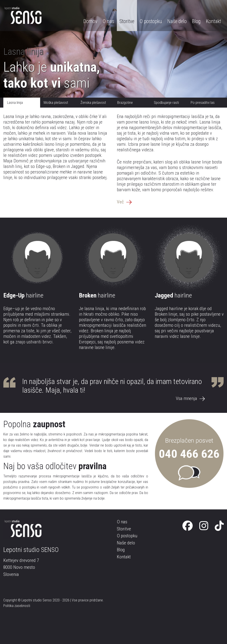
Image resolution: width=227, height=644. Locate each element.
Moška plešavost (56, 102)
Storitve (127, 21)
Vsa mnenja (190, 398)
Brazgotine (125, 102)
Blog (196, 21)
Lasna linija (15, 102)
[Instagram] (204, 526)
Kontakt (213, 21)
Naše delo (177, 21)
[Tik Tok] (219, 526)
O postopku (151, 21)
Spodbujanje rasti (166, 102)
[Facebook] (188, 526)
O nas (108, 21)
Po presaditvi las (203, 102)
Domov (90, 21)
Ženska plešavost (93, 102)
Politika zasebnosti (17, 606)
